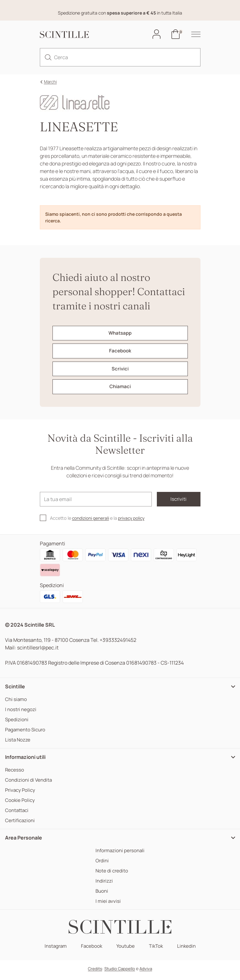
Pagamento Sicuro (27, 733)
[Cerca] (120, 58)
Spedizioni (17, 723)
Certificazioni (21, 824)
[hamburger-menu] (193, 34)
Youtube (126, 949)
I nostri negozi (21, 713)
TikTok (157, 949)
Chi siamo (16, 702)
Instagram (54, 949)
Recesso (15, 773)
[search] (48, 58)
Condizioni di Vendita (29, 783)
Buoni (101, 894)
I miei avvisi (107, 904)
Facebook (91, 949)
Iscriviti (173, 502)
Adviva (146, 972)
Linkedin (189, 949)
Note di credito (111, 874)
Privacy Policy (21, 793)
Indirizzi (103, 884)
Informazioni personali (120, 854)
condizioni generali (92, 521)
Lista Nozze (18, 743)
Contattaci (18, 813)
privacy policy (135, 521)
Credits (95, 972)
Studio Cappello (120, 972)
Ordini (101, 864)
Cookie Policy (20, 803)
